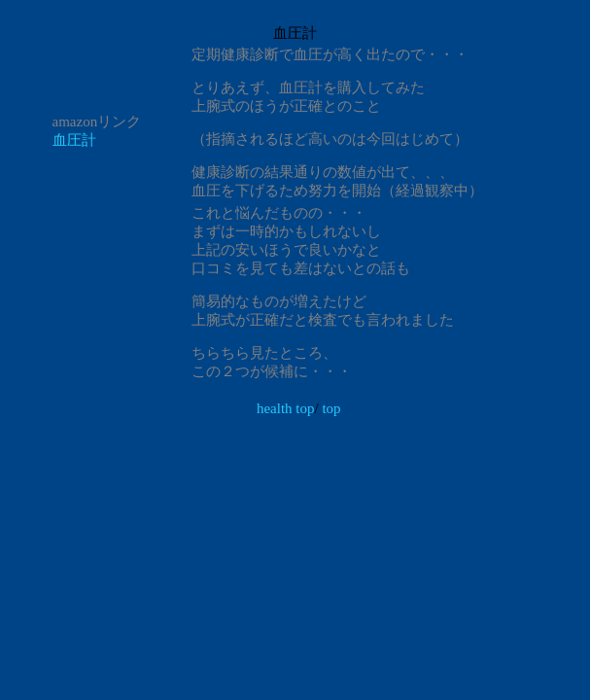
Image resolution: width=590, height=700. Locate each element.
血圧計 (74, 140)
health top (286, 408)
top (331, 408)
